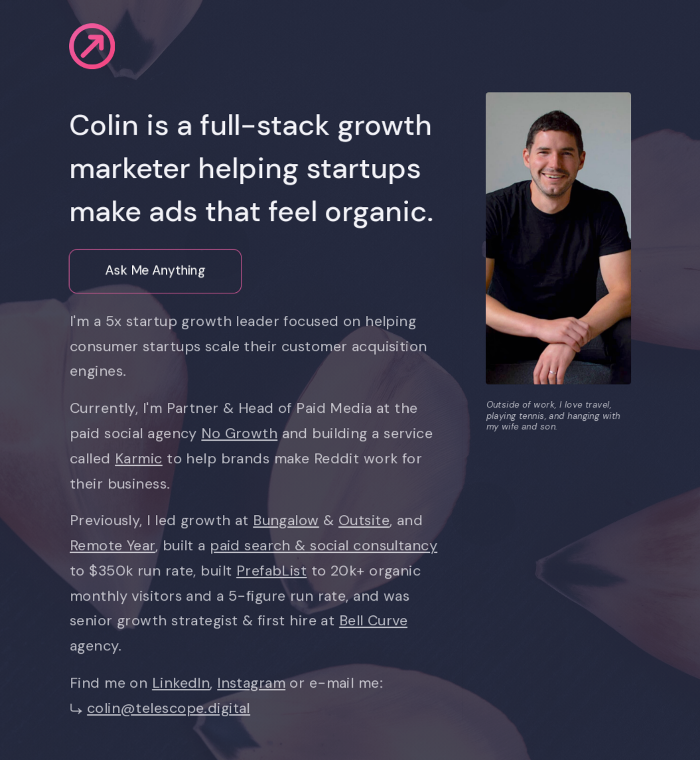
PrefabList (273, 571)
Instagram (253, 683)
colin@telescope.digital (171, 708)
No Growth (241, 433)
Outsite (366, 520)
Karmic (141, 459)
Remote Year (114, 546)
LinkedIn (183, 683)
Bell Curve (375, 621)
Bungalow (288, 520)
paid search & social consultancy (325, 546)
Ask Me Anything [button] (155, 271)
